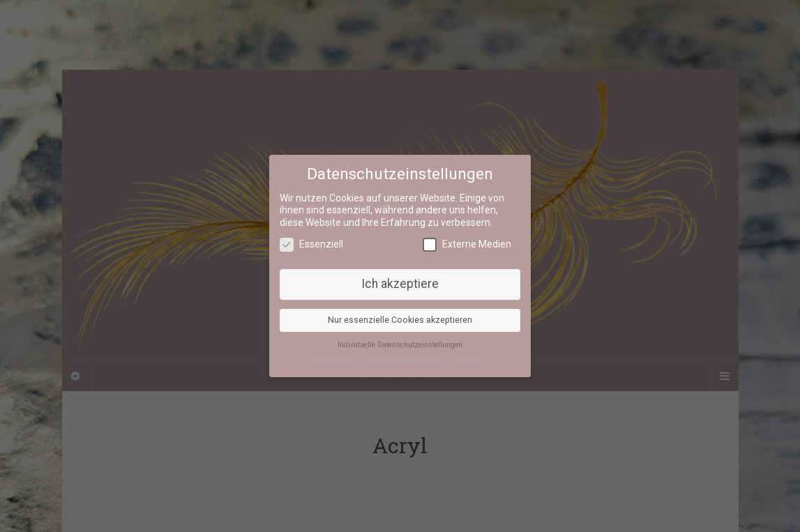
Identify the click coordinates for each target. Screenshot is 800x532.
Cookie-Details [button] (337, 361)
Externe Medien (467, 244)
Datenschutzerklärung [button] (406, 361)
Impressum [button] (469, 361)
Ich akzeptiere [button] (400, 284)
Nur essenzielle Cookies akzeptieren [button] (400, 320)
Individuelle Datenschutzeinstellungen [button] (400, 345)
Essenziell (311, 244)
